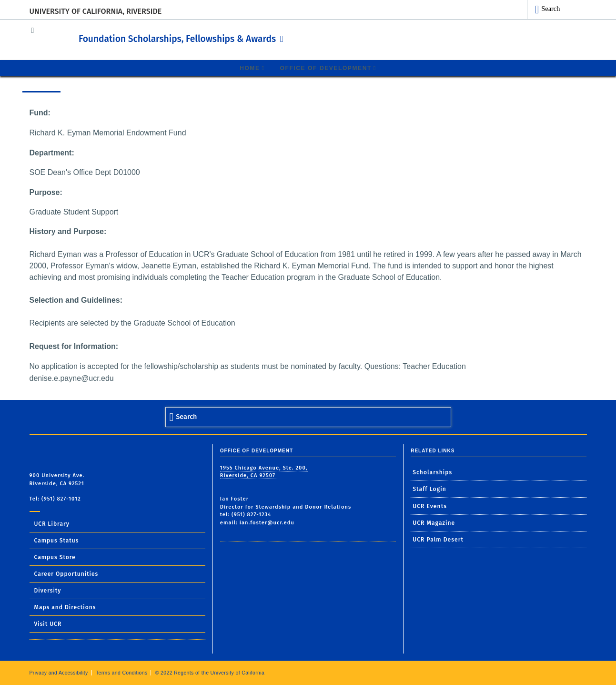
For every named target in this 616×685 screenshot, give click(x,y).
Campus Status (57, 540)
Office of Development (326, 68)
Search (550, 9)
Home (250, 68)
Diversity (48, 590)
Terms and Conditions (122, 672)
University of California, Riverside (96, 11)
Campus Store (55, 557)
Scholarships (432, 472)
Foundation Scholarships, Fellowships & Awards (222, 37)
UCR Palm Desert (438, 539)
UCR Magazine (434, 522)
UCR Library (52, 523)
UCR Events (430, 506)
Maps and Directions (65, 607)
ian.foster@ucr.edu (267, 522)
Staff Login (429, 489)
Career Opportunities (66, 573)
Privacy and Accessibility (59, 672)
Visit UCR (48, 624)
